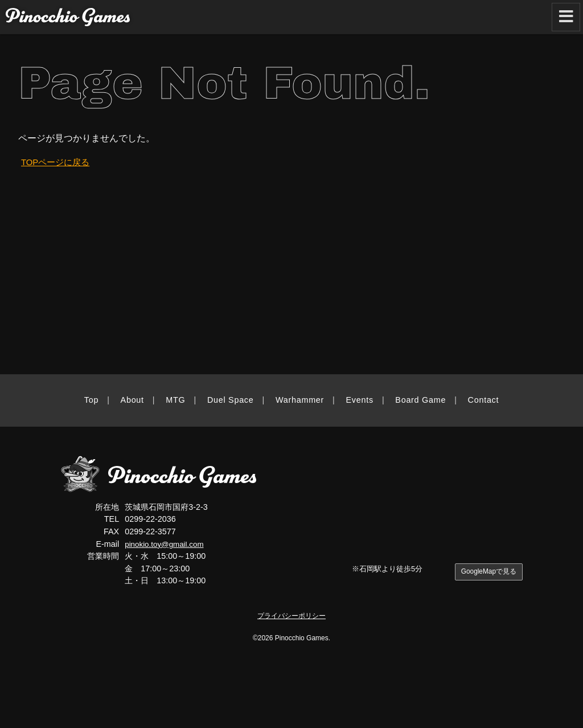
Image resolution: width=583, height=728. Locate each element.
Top (91, 400)
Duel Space (231, 400)
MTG (175, 400)
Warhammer (300, 400)
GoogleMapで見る (486, 572)
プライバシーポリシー (291, 615)
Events (360, 400)
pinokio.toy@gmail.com (167, 544)
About (132, 400)
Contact (484, 400)
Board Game (420, 400)
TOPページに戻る (58, 162)
